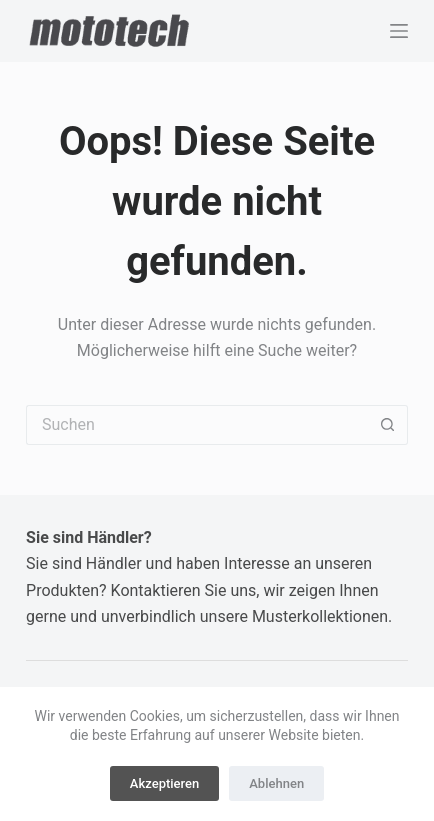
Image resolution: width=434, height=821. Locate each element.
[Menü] (399, 31)
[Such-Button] (388, 425)
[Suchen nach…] (197, 425)
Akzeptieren (164, 783)
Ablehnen (276, 783)
